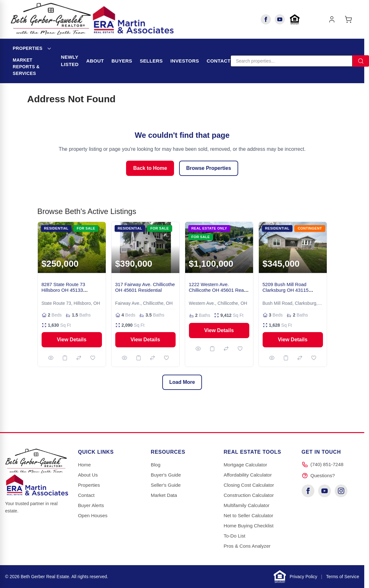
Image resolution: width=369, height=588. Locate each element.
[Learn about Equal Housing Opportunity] (295, 19)
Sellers (151, 61)
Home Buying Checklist (248, 526)
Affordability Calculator (248, 475)
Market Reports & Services (26, 67)
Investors (184, 61)
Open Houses (93, 515)
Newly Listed (70, 61)
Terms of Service (343, 577)
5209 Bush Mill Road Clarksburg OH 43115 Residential (286, 290)
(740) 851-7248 (327, 464)
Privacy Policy (303, 577)
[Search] (292, 61)
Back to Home (150, 168)
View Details (72, 340)
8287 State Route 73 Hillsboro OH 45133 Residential (64, 290)
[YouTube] (280, 19)
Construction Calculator (249, 495)
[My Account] (332, 19)
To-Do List (234, 536)
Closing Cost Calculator (249, 485)
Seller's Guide (166, 485)
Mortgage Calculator (245, 465)
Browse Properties (208, 168)
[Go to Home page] (92, 19)
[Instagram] (341, 491)
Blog (156, 465)
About (95, 61)
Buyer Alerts (91, 505)
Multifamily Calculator (246, 505)
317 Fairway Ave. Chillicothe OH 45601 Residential (145, 287)
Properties (28, 48)
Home (84, 465)
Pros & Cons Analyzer (247, 546)
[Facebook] (266, 19)
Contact (219, 61)
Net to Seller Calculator (248, 515)
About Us (88, 475)
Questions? (323, 475)
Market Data (164, 495)
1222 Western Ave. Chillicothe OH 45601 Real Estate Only (217, 290)
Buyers (122, 61)
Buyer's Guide (166, 475)
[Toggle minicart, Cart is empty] (348, 19)
